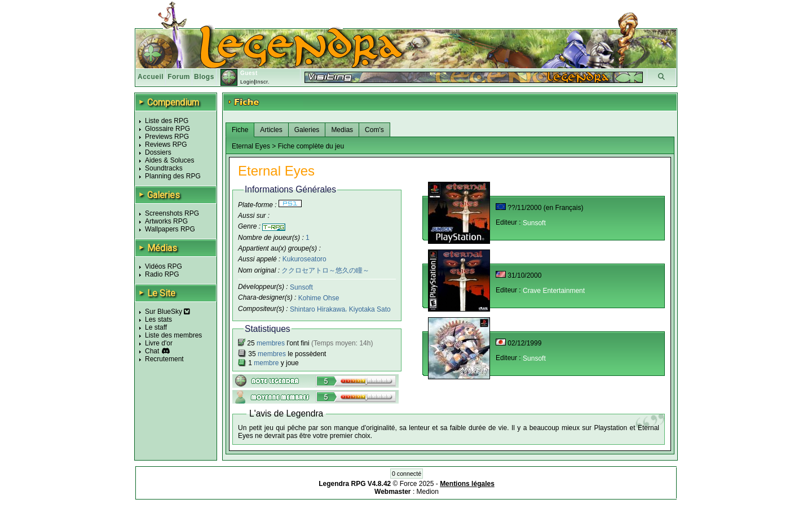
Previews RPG (167, 137)
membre (266, 363)
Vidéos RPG (164, 266)
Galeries (307, 130)
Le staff (156, 327)
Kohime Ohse (319, 298)
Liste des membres (173, 335)
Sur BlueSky (167, 312)
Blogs (204, 77)
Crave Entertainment (554, 291)
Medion (428, 492)
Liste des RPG (167, 121)
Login (247, 82)
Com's (374, 130)
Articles (271, 130)
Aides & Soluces (169, 160)
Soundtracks (164, 168)
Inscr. (262, 82)
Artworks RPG (166, 221)
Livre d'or (159, 343)
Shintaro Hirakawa (317, 309)
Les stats (158, 319)
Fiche (240, 130)
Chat (152, 351)
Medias (342, 130)
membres (271, 343)
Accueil (151, 77)
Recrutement (164, 359)
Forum (179, 77)
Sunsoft (301, 287)
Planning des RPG (173, 176)
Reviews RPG (166, 144)
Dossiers (158, 152)
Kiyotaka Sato (370, 309)
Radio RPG (162, 274)
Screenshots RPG (172, 213)
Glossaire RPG (167, 129)
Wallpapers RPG (170, 229)
